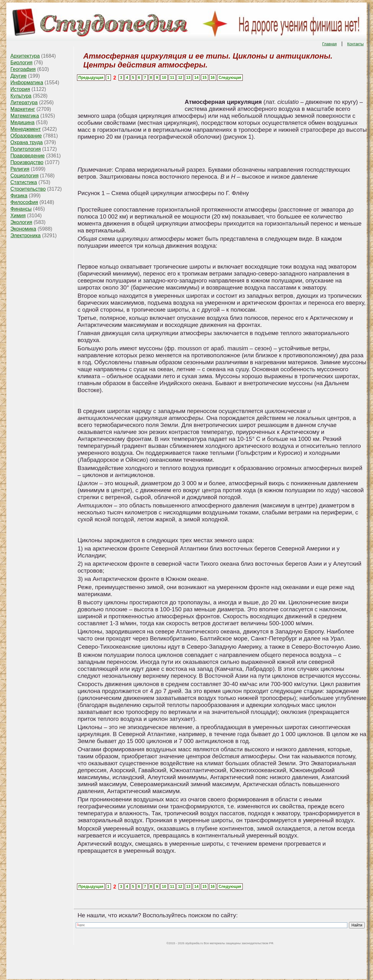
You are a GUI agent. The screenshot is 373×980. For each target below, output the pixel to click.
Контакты (355, 44)
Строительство (28, 189)
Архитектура (25, 56)
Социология (25, 176)
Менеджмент (26, 129)
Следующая (230, 78)
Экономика (23, 229)
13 (188, 78)
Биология (22, 63)
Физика (19, 196)
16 (212, 78)
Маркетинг (23, 109)
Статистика (24, 182)
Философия (24, 202)
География (23, 69)
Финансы (21, 209)
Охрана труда (27, 142)
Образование (26, 136)
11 (172, 78)
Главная (330, 44)
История (20, 89)
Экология (21, 222)
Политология (26, 149)
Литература (24, 102)
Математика (25, 116)
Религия (20, 169)
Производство (27, 162)
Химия (18, 216)
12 (180, 78)
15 (205, 78)
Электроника (26, 235)
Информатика (27, 83)
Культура (21, 96)
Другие (19, 76)
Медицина (23, 122)
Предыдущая (91, 78)
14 (196, 78)
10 (164, 78)
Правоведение (28, 156)
